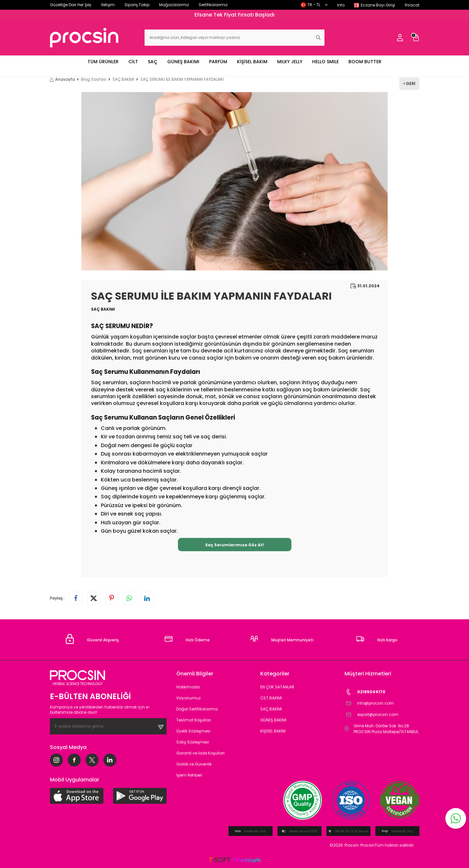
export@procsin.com (371, 715)
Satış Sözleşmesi (193, 742)
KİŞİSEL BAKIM (252, 62)
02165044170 (365, 692)
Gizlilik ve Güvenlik (194, 764)
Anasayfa (62, 79)
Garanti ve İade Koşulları (200, 753)
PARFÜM (218, 62)
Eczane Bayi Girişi (378, 5)
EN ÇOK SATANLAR (277, 687)
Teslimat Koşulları (194, 720)
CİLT (133, 62)
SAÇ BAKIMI (123, 79)
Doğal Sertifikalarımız (197, 709)
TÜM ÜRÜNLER (103, 62)
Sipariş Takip (137, 5)
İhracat (412, 5)
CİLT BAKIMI (271, 698)
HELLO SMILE (325, 62)
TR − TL (314, 5)
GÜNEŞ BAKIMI (183, 62)
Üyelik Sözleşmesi (193, 731)
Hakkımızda (188, 687)
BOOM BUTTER (365, 62)
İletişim (108, 5)
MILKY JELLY (290, 62)
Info (341, 5)
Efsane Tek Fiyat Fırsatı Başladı (235, 15)
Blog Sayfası (94, 79)
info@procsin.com (369, 703)
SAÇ (153, 62)
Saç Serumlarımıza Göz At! (235, 545)
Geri (409, 83)
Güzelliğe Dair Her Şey (71, 5)
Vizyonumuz (188, 698)
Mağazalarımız (174, 5)
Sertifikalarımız (213, 5)
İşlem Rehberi (189, 775)
